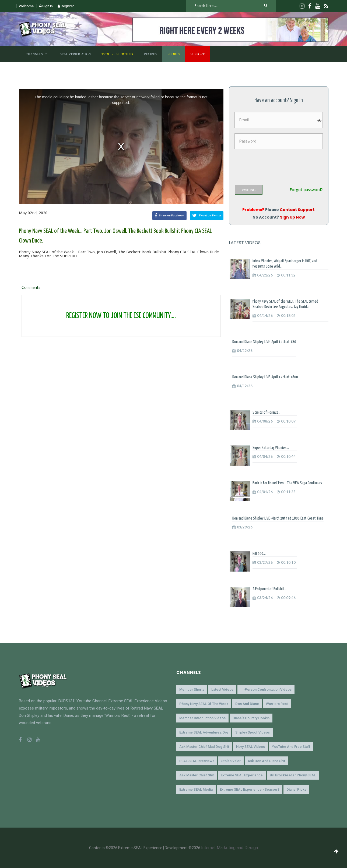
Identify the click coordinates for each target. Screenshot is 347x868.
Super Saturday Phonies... (271, 448)
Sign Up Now (292, 217)
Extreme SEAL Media (196, 789)
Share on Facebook (169, 216)
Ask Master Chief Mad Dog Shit (204, 747)
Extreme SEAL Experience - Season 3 (250, 789)
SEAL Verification (76, 54)
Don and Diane (247, 704)
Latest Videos (222, 689)
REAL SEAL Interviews (197, 761)
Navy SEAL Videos (250, 747)
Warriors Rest (277, 704)
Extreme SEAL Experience (242, 775)
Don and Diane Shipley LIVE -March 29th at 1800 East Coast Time (278, 518)
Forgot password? (306, 190)
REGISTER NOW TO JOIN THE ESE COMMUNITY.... (121, 316)
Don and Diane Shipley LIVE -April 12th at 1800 (265, 377)
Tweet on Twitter (207, 216)
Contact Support (297, 210)
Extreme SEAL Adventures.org (204, 732)
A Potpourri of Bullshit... (270, 589)
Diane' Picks (296, 789)
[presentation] (276, 165)
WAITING (249, 190)
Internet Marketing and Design (229, 848)
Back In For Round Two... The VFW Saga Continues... (288, 483)
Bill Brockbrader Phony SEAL (293, 775)
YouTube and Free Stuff (291, 747)
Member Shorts (192, 689)
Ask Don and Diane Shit (266, 761)
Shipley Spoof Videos (253, 732)
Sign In (46, 6)
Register (66, 6)
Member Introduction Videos (202, 718)
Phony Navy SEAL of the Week (204, 704)
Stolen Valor (231, 761)
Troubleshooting (118, 54)
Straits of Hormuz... (266, 412)
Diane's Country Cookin (251, 718)
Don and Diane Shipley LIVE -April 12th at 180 (264, 342)
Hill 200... (259, 554)
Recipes (150, 54)
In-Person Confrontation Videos (266, 689)
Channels (34, 54)
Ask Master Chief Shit (197, 775)
